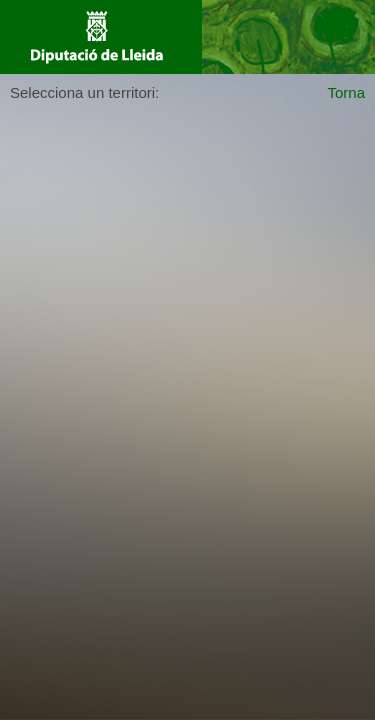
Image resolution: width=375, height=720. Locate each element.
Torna (346, 92)
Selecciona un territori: (84, 92)
